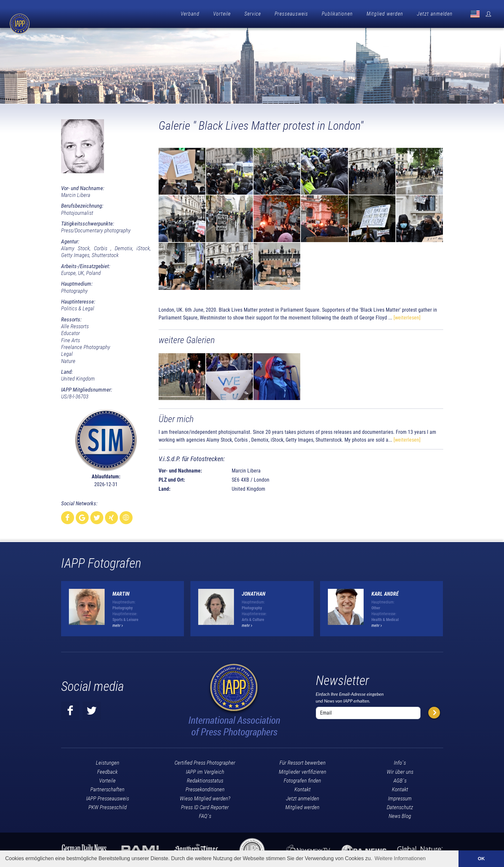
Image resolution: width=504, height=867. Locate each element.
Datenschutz (400, 806)
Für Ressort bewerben (303, 761)
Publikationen (337, 14)
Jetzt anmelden (435, 14)
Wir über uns (400, 770)
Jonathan (254, 592)
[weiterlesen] (407, 316)
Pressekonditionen (205, 788)
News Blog (400, 814)
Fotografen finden (302, 779)
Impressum (400, 797)
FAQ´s (205, 814)
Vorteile (222, 14)
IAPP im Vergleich (205, 770)
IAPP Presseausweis (108, 797)
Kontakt (303, 788)
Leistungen (108, 761)
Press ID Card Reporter (205, 806)
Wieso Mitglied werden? (205, 797)
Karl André (385, 592)
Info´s (400, 761)
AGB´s (400, 779)
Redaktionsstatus (205, 779)
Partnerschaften (107, 788)
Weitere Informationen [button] (400, 858)
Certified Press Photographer (205, 761)
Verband (190, 14)
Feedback (107, 770)
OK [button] (481, 859)
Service (253, 14)
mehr (118, 624)
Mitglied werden (385, 14)
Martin (121, 592)
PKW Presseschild (108, 806)
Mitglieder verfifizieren (303, 770)
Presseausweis (291, 14)
